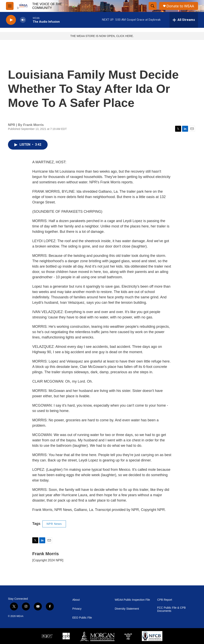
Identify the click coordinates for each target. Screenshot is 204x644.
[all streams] (184, 20)
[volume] (23, 20)
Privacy (77, 609)
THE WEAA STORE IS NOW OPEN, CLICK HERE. (102, 36)
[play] (11, 20)
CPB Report (165, 600)
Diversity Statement (127, 609)
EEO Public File (82, 618)
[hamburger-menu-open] (10, 6)
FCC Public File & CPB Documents (171, 609)
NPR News (54, 524)
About (76, 600)
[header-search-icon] (153, 6)
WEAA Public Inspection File (132, 600)
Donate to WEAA (180, 6)
